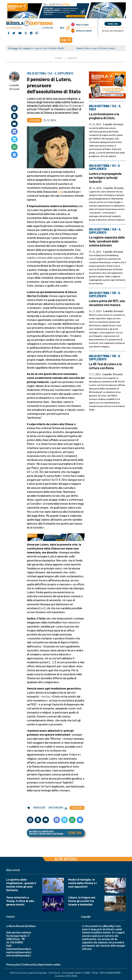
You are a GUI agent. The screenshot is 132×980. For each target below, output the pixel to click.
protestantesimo (56, 807)
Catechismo (72, 58)
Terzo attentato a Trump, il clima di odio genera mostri (20, 901)
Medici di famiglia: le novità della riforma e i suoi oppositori (83, 883)
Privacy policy (13, 964)
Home (59, 58)
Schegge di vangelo (20, 48)
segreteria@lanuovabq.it (19, 952)
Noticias (84, 31)
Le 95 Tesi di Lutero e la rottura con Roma (105, 366)
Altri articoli (66, 859)
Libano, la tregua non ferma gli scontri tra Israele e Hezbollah (82, 901)
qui (59, 192)
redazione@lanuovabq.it (19, 949)
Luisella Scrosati (14, 87)
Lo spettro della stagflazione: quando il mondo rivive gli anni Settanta (21, 885)
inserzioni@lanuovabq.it (19, 955)
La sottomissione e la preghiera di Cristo (104, 116)
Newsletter (113, 31)
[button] (66, 40)
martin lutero (39, 807)
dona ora (113, 24)
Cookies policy (29, 964)
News (82, 25)
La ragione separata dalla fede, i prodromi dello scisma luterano (107, 241)
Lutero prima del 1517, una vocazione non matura (107, 303)
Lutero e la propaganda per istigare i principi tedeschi (105, 178)
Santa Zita (83, 48)
